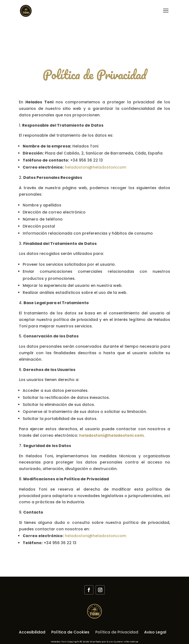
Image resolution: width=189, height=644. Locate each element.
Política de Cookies (70, 632)
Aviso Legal (155, 632)
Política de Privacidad (117, 632)
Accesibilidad (32, 632)
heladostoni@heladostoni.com (95, 167)
